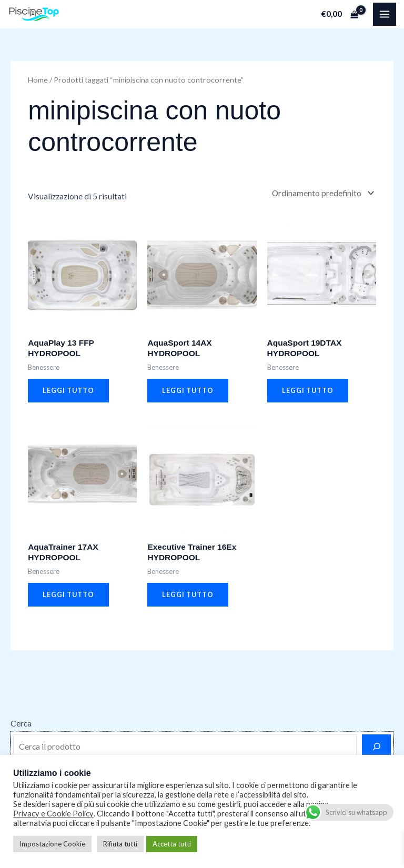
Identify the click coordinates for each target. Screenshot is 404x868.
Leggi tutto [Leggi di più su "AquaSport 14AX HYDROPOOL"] (188, 390)
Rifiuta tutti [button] (120, 844)
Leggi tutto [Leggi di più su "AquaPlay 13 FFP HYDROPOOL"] (68, 390)
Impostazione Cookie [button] (52, 844)
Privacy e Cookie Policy (53, 814)
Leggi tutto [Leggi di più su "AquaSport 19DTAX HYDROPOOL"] (308, 390)
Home (38, 80)
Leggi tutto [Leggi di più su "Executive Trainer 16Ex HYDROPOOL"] (188, 594)
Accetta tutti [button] (172, 844)
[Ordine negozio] (322, 193)
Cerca (21, 723)
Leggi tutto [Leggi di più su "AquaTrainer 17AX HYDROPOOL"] (68, 594)
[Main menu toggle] (385, 14)
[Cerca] (376, 746)
